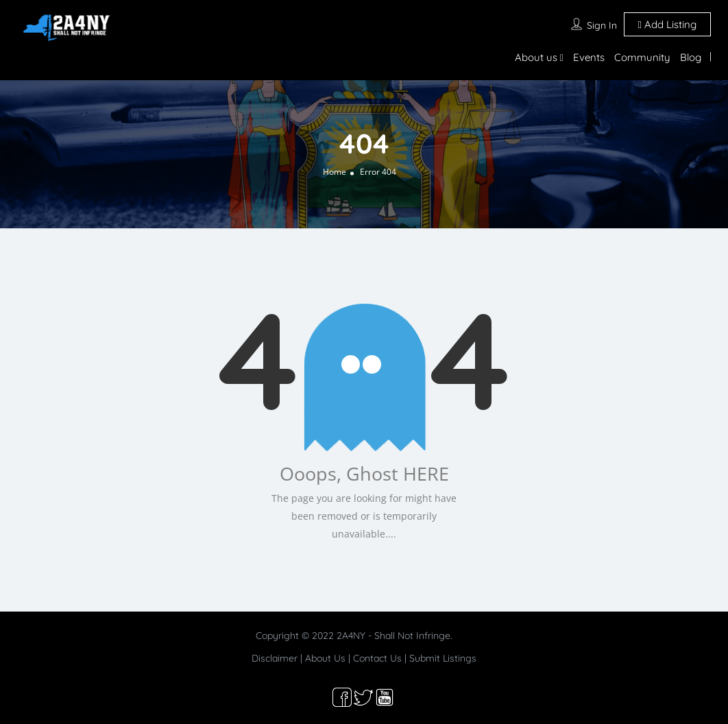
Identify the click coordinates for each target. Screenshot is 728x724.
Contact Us (377, 658)
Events (589, 57)
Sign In (602, 25)
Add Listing (667, 24)
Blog (691, 57)
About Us (325, 658)
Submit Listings (443, 658)
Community (642, 57)
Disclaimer (275, 658)
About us (536, 57)
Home (335, 172)
